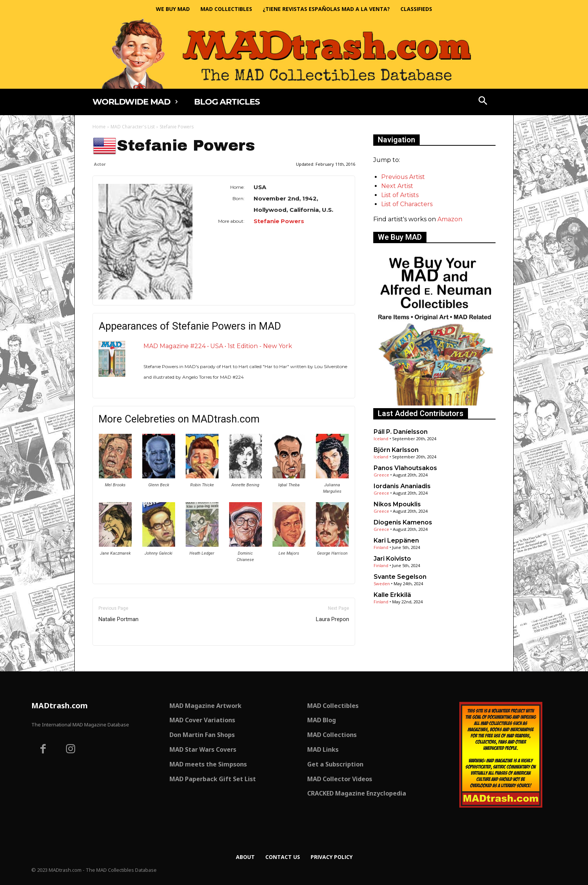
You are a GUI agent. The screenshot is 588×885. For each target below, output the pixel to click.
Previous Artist (403, 177)
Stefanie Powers (279, 221)
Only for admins (119, 658)
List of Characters (407, 204)
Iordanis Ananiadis (402, 486)
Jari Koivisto (392, 559)
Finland (381, 547)
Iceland (381, 439)
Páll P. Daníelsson (401, 432)
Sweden (382, 584)
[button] (483, 102)
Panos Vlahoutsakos (405, 468)
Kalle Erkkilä (392, 595)
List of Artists (400, 195)
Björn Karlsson (396, 450)
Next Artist (397, 186)
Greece (381, 475)
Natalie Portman (119, 619)
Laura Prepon (332, 619)
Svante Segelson (400, 577)
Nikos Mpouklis (397, 504)
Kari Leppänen (396, 540)
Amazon (450, 219)
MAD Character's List (133, 127)
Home (99, 127)
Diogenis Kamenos (403, 522)
